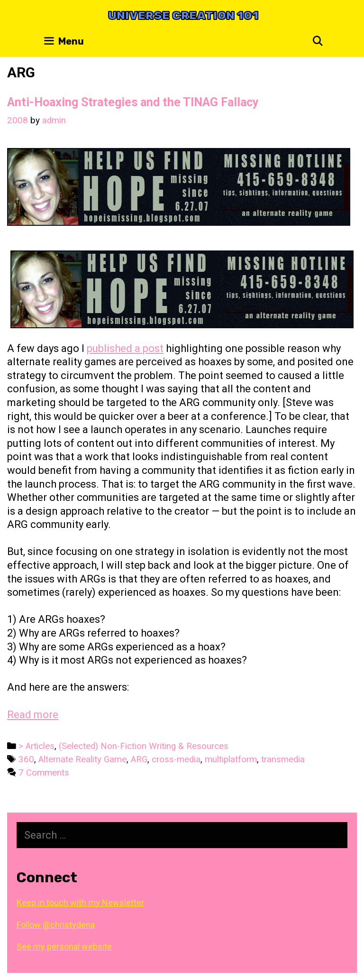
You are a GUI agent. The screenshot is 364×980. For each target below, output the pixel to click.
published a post (125, 348)
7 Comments (44, 773)
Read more (33, 715)
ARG (139, 759)
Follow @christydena (56, 925)
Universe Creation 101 (183, 15)
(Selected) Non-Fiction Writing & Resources (144, 746)
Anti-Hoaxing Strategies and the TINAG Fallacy (133, 102)
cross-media (176, 759)
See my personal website (64, 947)
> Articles (36, 746)
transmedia (283, 759)
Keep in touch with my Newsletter (80, 902)
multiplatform (231, 759)
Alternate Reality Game (82, 759)
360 (26, 759)
